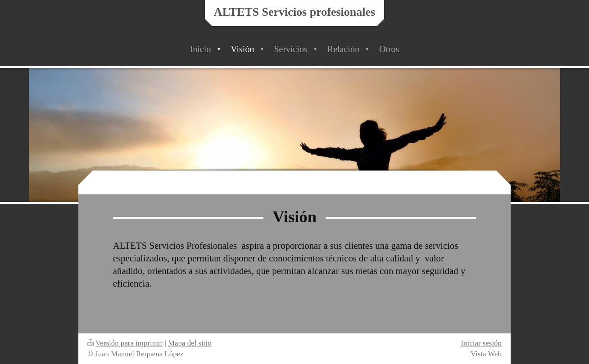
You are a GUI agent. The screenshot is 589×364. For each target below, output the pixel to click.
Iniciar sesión (481, 343)
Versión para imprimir (125, 343)
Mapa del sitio (190, 343)
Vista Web (486, 354)
